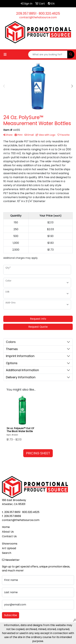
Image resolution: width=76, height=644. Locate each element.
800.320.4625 (49, 13)
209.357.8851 (26, 13)
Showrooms (10, 544)
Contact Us (9, 536)
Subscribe (11, 615)
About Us (8, 532)
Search (7, 553)
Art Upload (9, 548)
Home (6, 527)
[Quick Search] (48, 54)
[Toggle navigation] (5, 54)
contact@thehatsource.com (38, 17)
